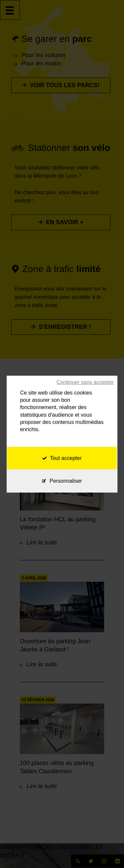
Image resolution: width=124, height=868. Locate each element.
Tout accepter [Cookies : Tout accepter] (62, 458)
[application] (107, 851)
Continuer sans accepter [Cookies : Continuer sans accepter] (85, 382)
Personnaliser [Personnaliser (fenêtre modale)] (66, 481)
